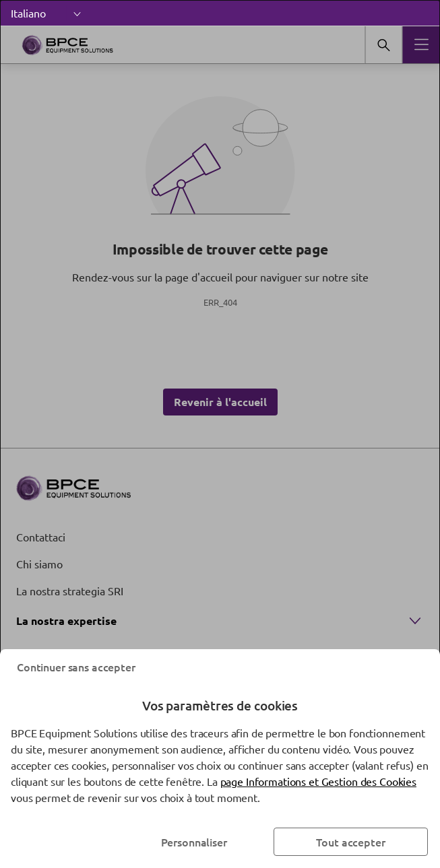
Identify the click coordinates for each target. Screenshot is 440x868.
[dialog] (220, 434)
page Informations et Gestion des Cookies (318, 781)
